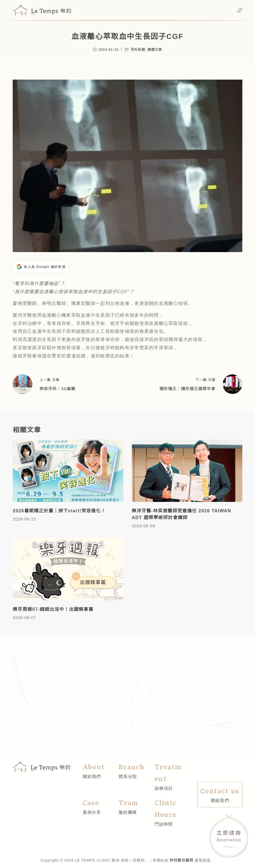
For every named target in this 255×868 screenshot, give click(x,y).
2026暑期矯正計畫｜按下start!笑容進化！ (59, 511)
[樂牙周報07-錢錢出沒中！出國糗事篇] (68, 569)
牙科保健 (138, 50)
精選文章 (155, 50)
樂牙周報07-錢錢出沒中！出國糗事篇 (53, 609)
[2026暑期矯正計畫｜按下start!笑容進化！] (68, 471)
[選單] (240, 10)
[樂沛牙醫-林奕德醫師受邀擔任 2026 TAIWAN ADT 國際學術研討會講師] (187, 471)
